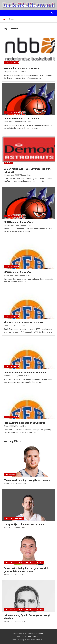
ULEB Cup (8, 163)
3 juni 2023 (8, 527)
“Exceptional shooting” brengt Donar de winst (27, 480)
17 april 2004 (9, 72)
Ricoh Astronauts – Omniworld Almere (24, 322)
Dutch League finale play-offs (30, 562)
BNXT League (10, 474)
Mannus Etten (21, 72)
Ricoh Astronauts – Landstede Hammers (25, 373)
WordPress (40, 640)
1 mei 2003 (8, 326)
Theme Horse (33, 637)
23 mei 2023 (9, 621)
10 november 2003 (11, 225)
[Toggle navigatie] (5, 13)
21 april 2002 (9, 426)
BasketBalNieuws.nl (35, 633)
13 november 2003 (11, 122)
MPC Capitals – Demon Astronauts (22, 68)
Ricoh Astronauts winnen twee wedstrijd (24, 423)
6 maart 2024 (9, 483)
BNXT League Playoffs (14, 518)
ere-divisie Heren (12, 62)
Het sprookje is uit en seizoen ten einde (24, 524)
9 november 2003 (11, 275)
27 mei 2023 (9, 575)
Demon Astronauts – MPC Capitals (22, 119)
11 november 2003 (11, 175)
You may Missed (13, 441)
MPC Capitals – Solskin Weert (19, 222)
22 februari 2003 (10, 376)
